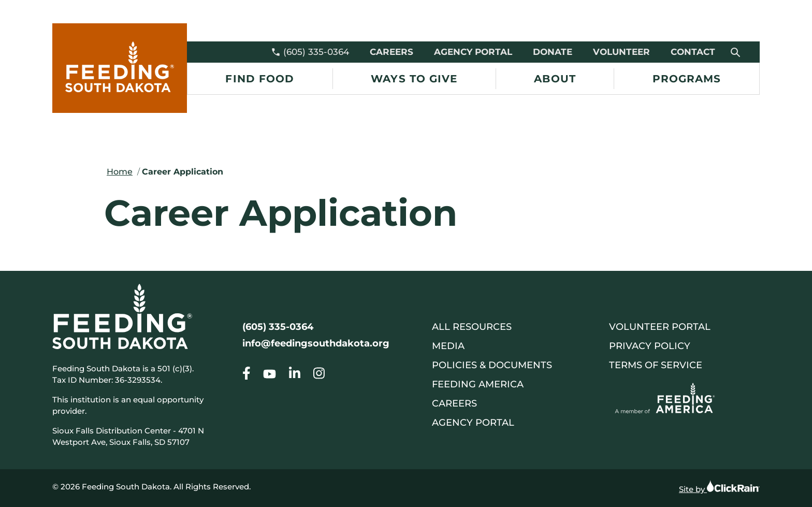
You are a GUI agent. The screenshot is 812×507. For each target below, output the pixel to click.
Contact (693, 52)
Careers (392, 52)
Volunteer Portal (660, 327)
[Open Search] (736, 52)
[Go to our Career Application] (247, 375)
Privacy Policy (650, 346)
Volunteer (621, 52)
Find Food (260, 79)
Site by (719, 487)
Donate (553, 52)
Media (448, 346)
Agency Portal (473, 52)
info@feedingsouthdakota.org (316, 343)
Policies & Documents (492, 365)
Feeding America (478, 384)
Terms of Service (656, 365)
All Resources (472, 327)
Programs (687, 79)
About (555, 79)
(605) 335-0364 (310, 52)
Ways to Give (414, 79)
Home (120, 172)
